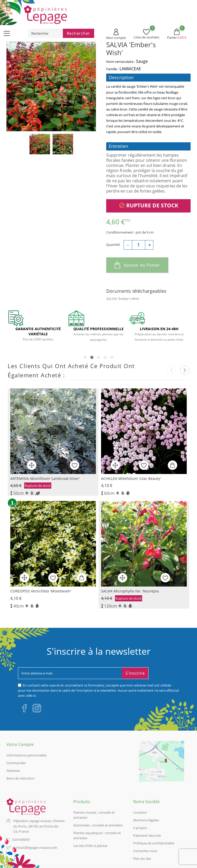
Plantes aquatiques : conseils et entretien (97, 835)
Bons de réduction (20, 778)
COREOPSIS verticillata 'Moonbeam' (41, 591)
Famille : (112, 69)
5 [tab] (112, 358)
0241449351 (21, 840)
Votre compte (20, 744)
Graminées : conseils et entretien (98, 825)
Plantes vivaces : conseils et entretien (94, 815)
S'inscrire (135, 673)
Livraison (140, 812)
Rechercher (78, 33)
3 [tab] (98, 358)
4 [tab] (105, 358)
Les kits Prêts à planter (91, 846)
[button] (185, 370)
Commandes (16, 763)
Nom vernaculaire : (121, 62)
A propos (140, 828)
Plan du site (142, 859)
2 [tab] (92, 358)
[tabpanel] (38, 329)
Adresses (13, 771)
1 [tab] (85, 358)
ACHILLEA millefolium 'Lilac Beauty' (131, 478)
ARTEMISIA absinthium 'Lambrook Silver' (45, 478)
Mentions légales (146, 820)
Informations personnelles (27, 755)
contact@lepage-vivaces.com (35, 847)
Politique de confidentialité (154, 843)
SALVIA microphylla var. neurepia (130, 591)
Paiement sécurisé (147, 835)
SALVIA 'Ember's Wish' (123, 299)
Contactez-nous (145, 851)
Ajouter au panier (137, 265)
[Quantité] (139, 245)
